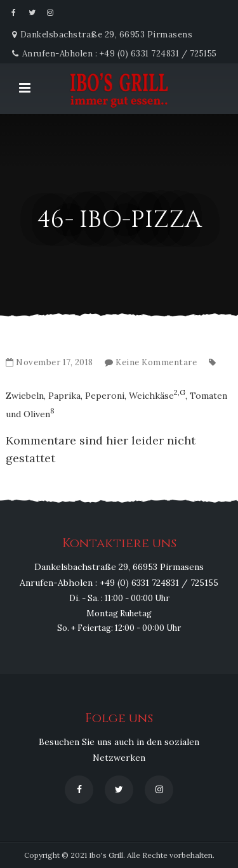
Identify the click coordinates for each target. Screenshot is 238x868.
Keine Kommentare (156, 362)
